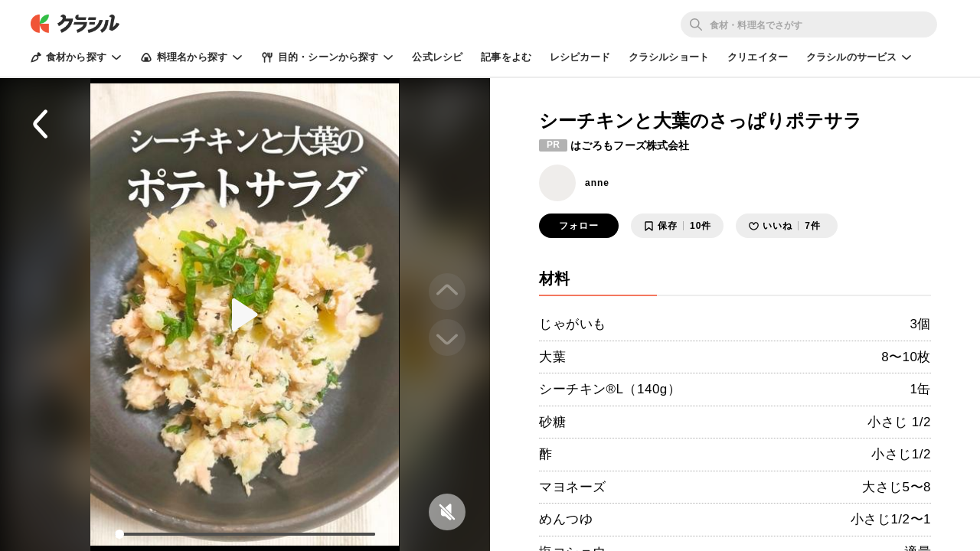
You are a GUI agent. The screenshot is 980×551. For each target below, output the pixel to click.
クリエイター (758, 57)
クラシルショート (669, 57)
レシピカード (580, 57)
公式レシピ (437, 57)
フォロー (579, 226)
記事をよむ (506, 57)
